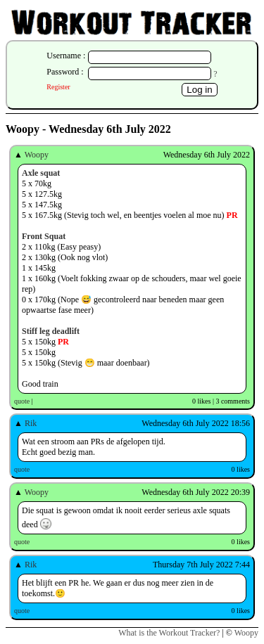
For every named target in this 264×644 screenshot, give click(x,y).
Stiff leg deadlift (51, 331)
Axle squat (41, 173)
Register (58, 87)
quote (22, 401)
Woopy (37, 155)
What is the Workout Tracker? (169, 633)
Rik (31, 423)
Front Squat (44, 236)
